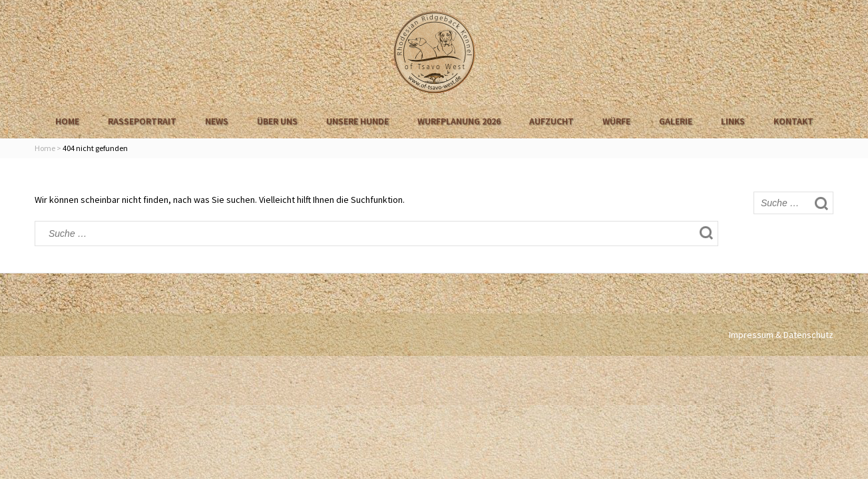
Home (67, 121)
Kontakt (793, 121)
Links (733, 121)
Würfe (616, 121)
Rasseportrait (142, 121)
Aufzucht (551, 121)
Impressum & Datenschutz (781, 335)
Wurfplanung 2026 (459, 121)
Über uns (277, 121)
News (217, 121)
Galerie (676, 121)
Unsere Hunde (357, 121)
